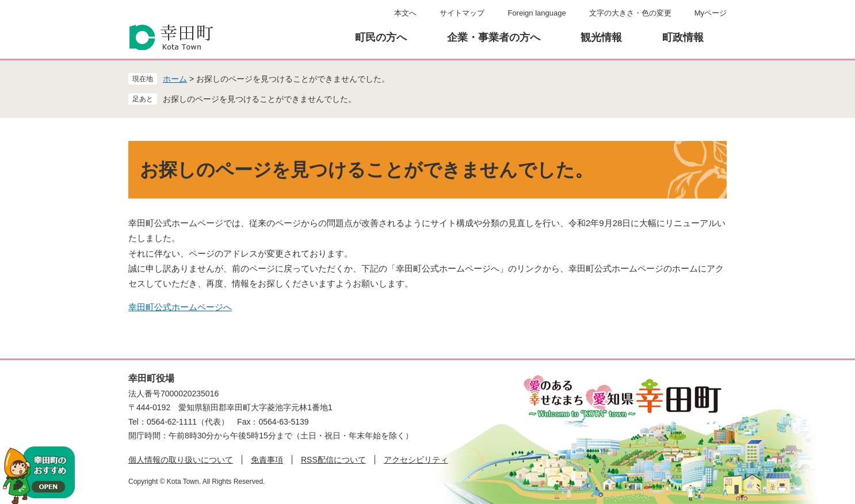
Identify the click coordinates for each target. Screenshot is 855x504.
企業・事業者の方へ (494, 37)
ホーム (175, 79)
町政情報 (683, 37)
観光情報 (601, 37)
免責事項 (267, 460)
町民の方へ (381, 37)
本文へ (405, 13)
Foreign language (537, 13)
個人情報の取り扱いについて (181, 460)
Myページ (711, 13)
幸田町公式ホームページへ (180, 307)
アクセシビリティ (416, 460)
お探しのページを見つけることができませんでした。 (259, 99)
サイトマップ (462, 13)
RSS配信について (333, 460)
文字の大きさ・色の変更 (630, 13)
